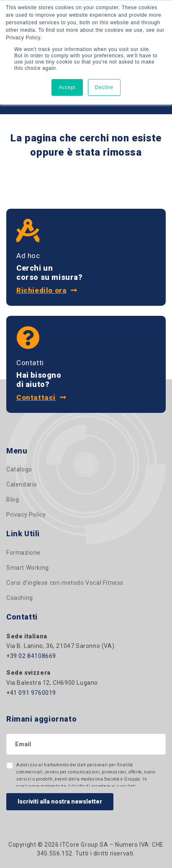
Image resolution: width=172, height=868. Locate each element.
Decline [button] (104, 87)
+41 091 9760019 (31, 693)
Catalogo (19, 469)
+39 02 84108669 (31, 656)
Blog (13, 499)
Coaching (20, 598)
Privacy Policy (26, 515)
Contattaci (41, 397)
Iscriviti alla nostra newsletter (60, 801)
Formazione (23, 553)
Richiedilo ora (47, 290)
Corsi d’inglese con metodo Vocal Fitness (65, 583)
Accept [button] (67, 87)
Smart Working (28, 568)
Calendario (22, 484)
